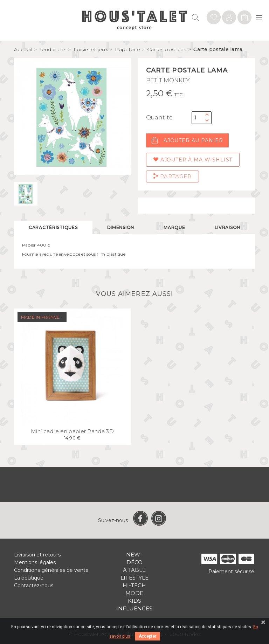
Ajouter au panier (187, 140)
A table (134, 570)
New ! (134, 555)
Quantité (159, 117)
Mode (134, 593)
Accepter (147, 636)
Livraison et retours (37, 555)
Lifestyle (134, 578)
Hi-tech (134, 585)
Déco (134, 562)
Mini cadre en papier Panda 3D (72, 431)
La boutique (29, 578)
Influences (134, 608)
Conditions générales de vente (51, 570)
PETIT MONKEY (168, 80)
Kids (134, 601)
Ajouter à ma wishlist (193, 160)
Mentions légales (35, 562)
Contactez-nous (34, 586)
